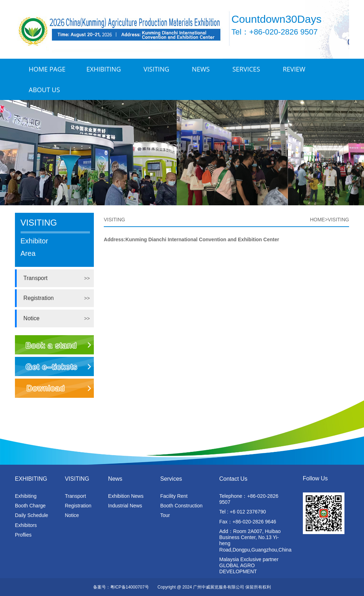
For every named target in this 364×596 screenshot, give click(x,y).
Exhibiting (26, 496)
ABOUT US (44, 90)
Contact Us (233, 479)
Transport (36, 278)
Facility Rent (174, 496)
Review (294, 69)
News (201, 69)
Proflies (23, 535)
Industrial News (125, 506)
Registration (39, 298)
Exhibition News (126, 496)
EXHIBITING (104, 69)
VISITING (156, 69)
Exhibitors (26, 525)
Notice (31, 318)
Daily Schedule (31, 515)
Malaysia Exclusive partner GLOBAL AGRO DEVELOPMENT (249, 565)
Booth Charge (30, 506)
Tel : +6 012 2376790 (243, 512)
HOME (317, 220)
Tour (165, 515)
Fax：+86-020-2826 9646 (248, 522)
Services (246, 69)
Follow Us (315, 478)
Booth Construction (181, 506)
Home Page (47, 69)
